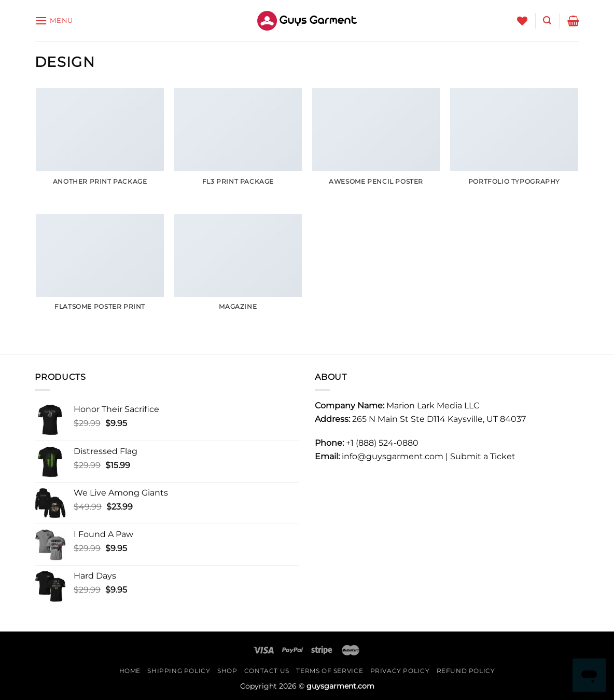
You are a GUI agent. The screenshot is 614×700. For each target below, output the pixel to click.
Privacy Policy (400, 671)
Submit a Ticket (483, 456)
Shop (227, 671)
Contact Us (267, 671)
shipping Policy (179, 671)
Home (130, 671)
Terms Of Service (330, 671)
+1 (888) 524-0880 (382, 443)
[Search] (547, 20)
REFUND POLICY (466, 671)
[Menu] (54, 20)
